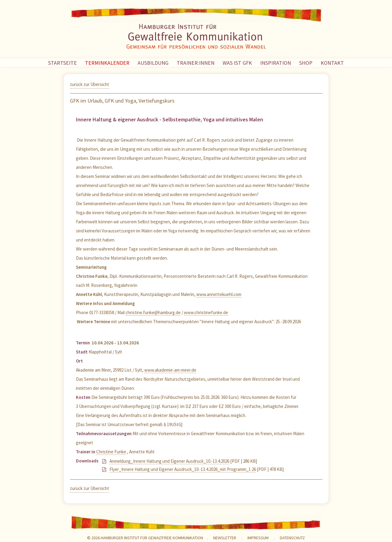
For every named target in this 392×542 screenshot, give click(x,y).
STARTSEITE (62, 63)
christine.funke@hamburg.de (153, 312)
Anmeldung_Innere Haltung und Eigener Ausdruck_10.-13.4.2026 (169, 461)
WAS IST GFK (237, 63)
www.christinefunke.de (206, 312)
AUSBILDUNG (153, 63)
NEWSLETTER (225, 538)
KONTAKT (332, 63)
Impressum (258, 538)
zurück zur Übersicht (90, 84)
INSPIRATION (276, 63)
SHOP (306, 63)
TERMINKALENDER (107, 63)
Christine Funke (111, 452)
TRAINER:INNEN (196, 63)
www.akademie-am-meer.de (170, 370)
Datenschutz (292, 538)
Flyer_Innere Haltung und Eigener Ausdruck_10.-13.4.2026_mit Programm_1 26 (183, 469)
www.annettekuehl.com (219, 294)
